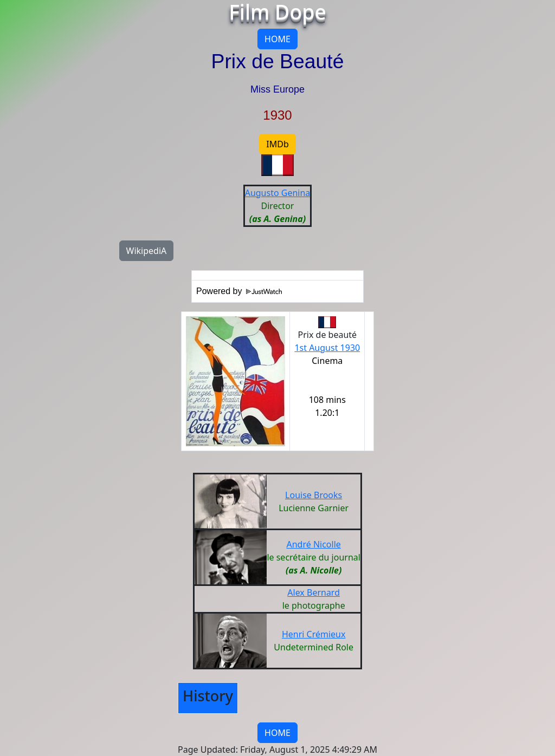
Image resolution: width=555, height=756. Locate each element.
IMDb (277, 144)
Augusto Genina (278, 193)
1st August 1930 (327, 348)
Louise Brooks (314, 495)
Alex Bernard (314, 592)
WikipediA (147, 251)
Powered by (239, 291)
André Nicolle (313, 544)
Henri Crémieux (314, 634)
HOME (277, 39)
